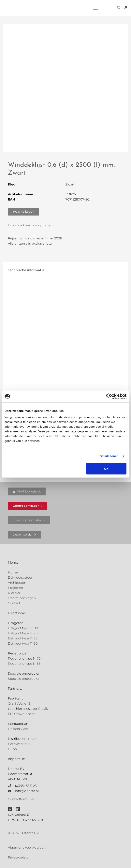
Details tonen (109, 456)
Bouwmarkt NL (20, 744)
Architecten (17, 583)
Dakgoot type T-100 (23, 628)
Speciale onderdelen (24, 679)
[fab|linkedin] (18, 809)
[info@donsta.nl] (11, 791)
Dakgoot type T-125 (23, 638)
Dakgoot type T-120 (23, 633)
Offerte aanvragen (22, 598)
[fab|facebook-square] (10, 809)
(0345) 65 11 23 (26, 786)
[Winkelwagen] (118, 8)
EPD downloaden (22, 714)
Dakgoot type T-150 (23, 643)
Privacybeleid (18, 857)
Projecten (15, 588)
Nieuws (14, 593)
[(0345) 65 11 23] (11, 786)
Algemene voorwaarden (27, 848)
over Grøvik (39, 709)
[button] (99, 8)
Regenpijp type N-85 (24, 664)
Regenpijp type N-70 (24, 659)
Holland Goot (18, 729)
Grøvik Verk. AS (19, 704)
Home (13, 572)
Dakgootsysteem (21, 578)
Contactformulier (21, 799)
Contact (14, 603)
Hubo (12, 749)
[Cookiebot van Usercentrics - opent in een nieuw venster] (109, 396)
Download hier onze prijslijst (30, 225)
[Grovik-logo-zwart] (43, 8)
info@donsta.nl (27, 791)
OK (106, 468)
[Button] (126, 8)
